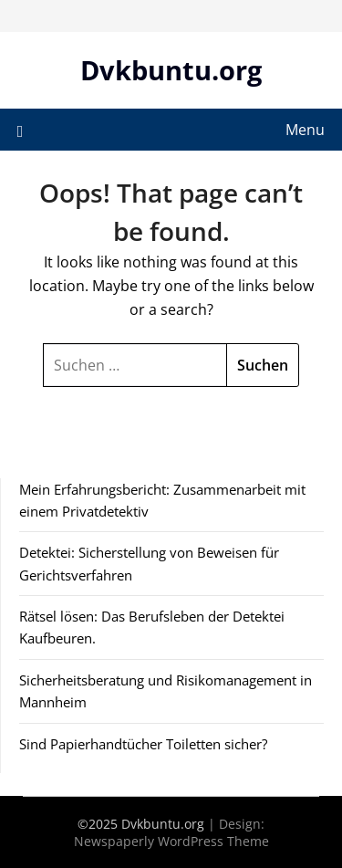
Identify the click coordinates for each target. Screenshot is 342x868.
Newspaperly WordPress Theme (171, 841)
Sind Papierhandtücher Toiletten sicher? (143, 744)
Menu (305, 130)
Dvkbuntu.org (171, 70)
